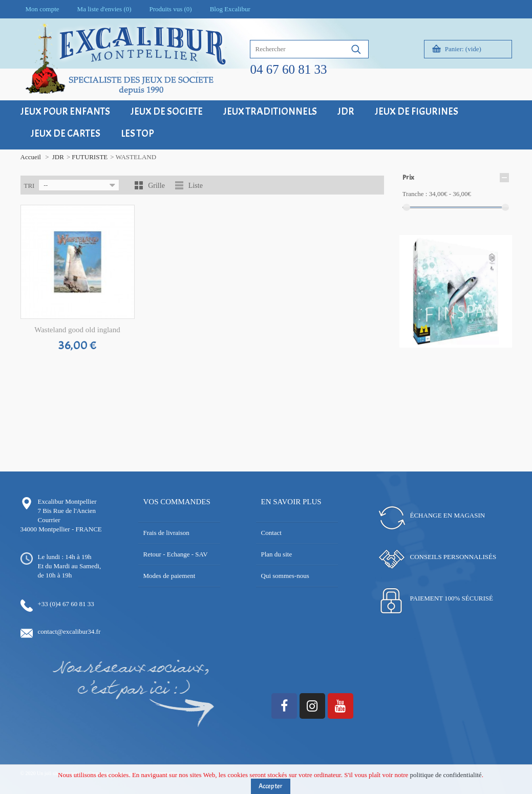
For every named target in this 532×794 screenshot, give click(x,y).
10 (475, 345)
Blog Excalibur (230, 9)
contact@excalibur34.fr (69, 631)
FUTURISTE (90, 157)
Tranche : (415, 194)
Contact (271, 533)
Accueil (31, 157)
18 (467, 354)
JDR (58, 157)
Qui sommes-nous (285, 576)
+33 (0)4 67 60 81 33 (66, 604)
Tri (29, 186)
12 (490, 345)
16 (452, 354)
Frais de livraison (166, 533)
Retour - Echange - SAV (176, 554)
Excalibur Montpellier (67, 501)
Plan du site (277, 554)
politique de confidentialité (446, 777)
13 (498, 345)
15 (444, 354)
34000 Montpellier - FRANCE (61, 529)
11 (483, 345)
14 (506, 345)
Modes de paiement (169, 576)
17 (460, 354)
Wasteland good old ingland (77, 330)
